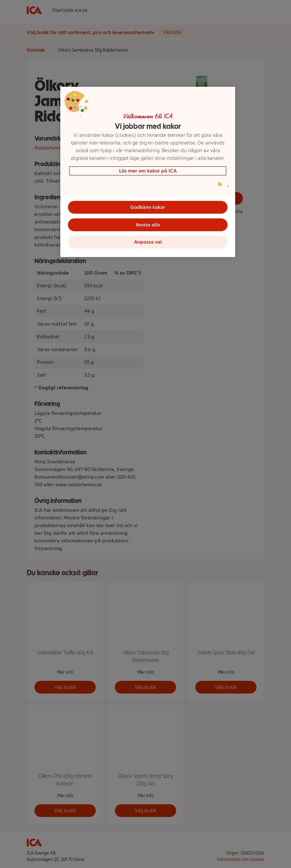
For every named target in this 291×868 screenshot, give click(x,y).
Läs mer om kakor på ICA (148, 171)
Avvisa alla (148, 225)
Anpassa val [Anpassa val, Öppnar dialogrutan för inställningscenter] (148, 243)
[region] (148, 173)
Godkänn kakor (148, 207)
